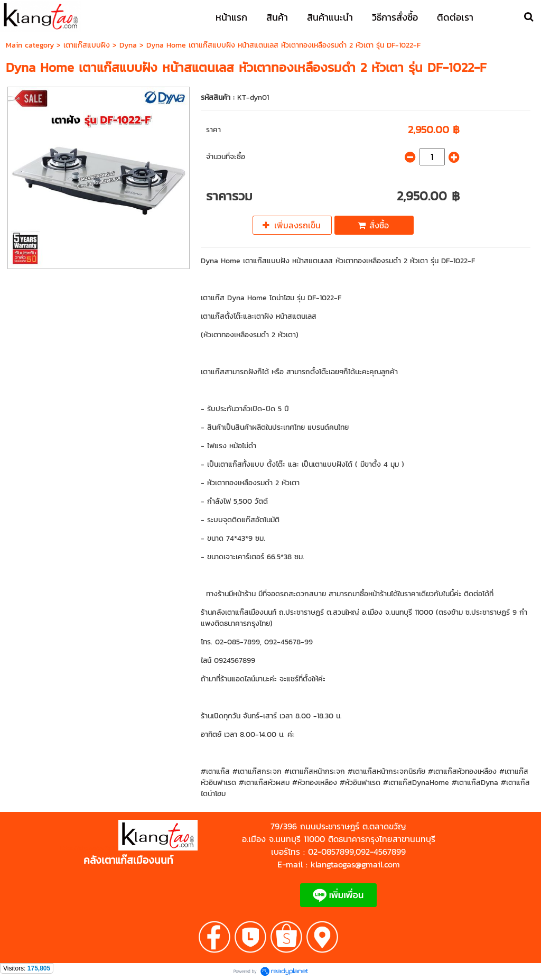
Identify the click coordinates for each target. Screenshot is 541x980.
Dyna (129, 45)
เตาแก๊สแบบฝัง (87, 45)
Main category (30, 45)
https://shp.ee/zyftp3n (89, 848)
